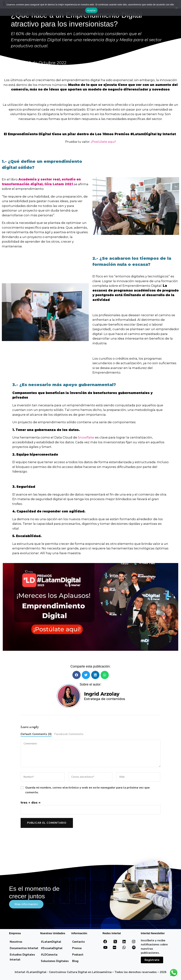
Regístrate (152, 960)
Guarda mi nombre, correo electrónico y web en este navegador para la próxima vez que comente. (87, 790)
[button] (77, 675)
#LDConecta (49, 955)
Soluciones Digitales (55, 961)
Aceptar (91, 10)
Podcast (78, 955)
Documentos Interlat (24, 948)
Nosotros (16, 942)
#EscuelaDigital (52, 948)
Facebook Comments (69, 734)
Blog (75, 961)
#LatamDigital (51, 942)
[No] (176, 8)
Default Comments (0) (36, 734)
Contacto (78, 942)
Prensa (77, 948)
